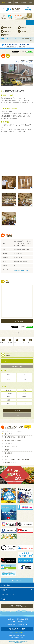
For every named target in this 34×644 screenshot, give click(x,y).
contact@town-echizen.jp (19, 633)
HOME (3, 39)
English (10, 2)
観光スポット (10, 39)
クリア (17, 415)
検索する (18, 411)
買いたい (17, 39)
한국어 (31, 2)
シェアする (22, 52)
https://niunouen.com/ (20, 270)
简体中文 (17, 2)
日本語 (3, 2)
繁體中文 (24, 2)
